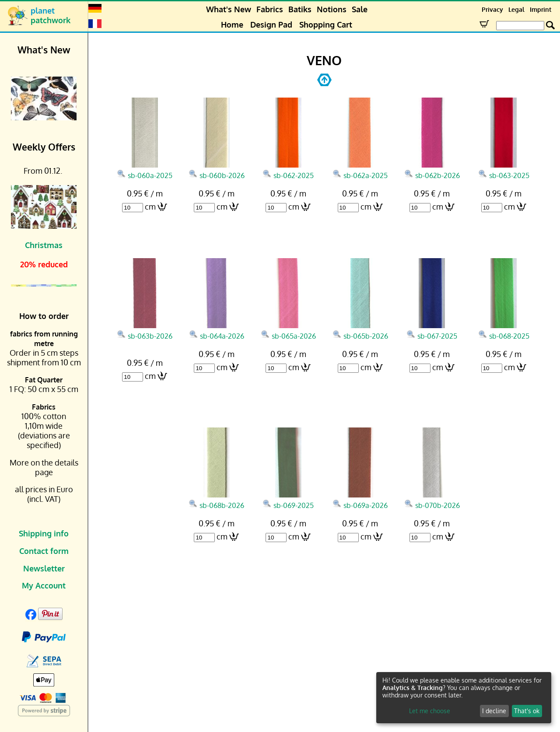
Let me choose (430, 711)
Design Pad (271, 25)
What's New (229, 9)
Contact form (44, 551)
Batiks (300, 9)
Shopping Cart (326, 25)
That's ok (527, 711)
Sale (360, 9)
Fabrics (270, 9)
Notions (332, 9)
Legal (516, 9)
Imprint (541, 9)
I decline (494, 711)
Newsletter (44, 568)
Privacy (492, 9)
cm (150, 207)
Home (232, 25)
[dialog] (464, 698)
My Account (44, 585)
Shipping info (44, 533)
